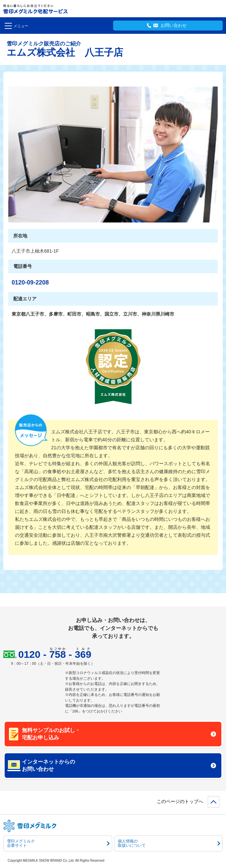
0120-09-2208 (30, 282)
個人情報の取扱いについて (169, 843)
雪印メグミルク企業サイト (58, 843)
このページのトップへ (180, 801)
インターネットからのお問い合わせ (119, 765)
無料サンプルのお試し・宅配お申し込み (119, 734)
